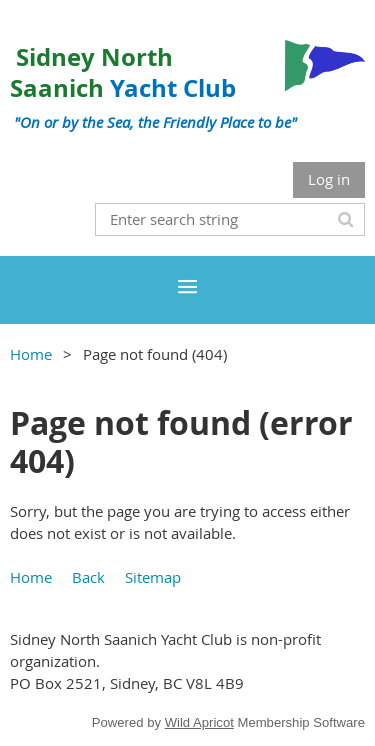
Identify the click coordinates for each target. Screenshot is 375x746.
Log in (329, 179)
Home (31, 354)
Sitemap (153, 577)
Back (88, 577)
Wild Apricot (199, 722)
